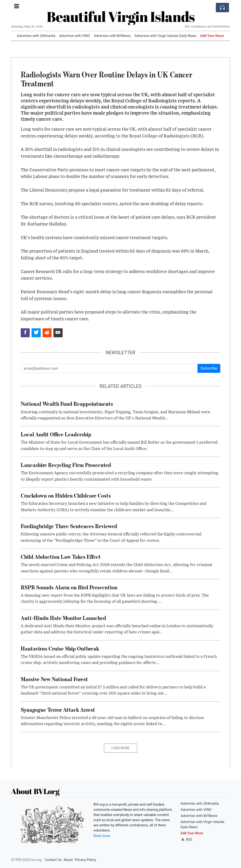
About (68, 860)
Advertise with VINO (74, 36)
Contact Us (53, 860)
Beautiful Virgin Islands (121, 16)
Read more (102, 836)
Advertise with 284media (36, 36)
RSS (186, 840)
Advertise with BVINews (112, 36)
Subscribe (209, 368)
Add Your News (212, 36)
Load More (121, 748)
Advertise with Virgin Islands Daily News (165, 36)
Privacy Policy (85, 860)
